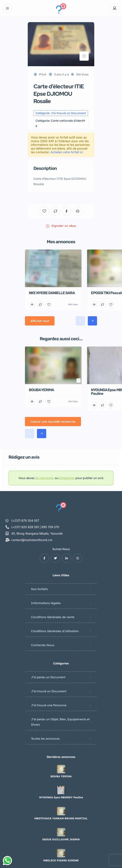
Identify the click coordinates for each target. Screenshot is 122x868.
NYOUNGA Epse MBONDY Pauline (61, 797)
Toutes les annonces (45, 739)
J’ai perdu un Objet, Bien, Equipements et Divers (60, 722)
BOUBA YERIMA (61, 776)
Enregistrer (67, 478)
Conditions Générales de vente (53, 617)
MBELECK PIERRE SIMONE (61, 860)
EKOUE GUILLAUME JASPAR (61, 839)
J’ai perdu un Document (48, 677)
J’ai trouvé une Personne (49, 705)
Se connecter (45, 478)
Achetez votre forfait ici (67, 152)
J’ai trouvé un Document (49, 691)
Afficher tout (40, 321)
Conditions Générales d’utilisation (55, 631)
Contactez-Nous (43, 645)
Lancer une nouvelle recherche (53, 422)
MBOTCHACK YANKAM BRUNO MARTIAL (61, 818)
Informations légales (46, 603)
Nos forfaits (39, 589)
